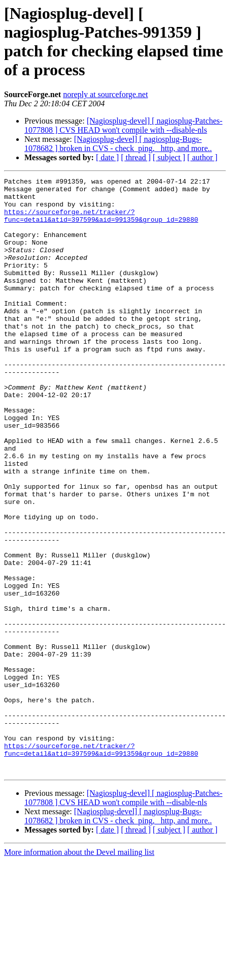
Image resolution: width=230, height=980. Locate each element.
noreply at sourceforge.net (105, 94)
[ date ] (107, 157)
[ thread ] (136, 157)
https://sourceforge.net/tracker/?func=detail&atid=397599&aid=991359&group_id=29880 (101, 224)
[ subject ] (169, 157)
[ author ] (203, 157)
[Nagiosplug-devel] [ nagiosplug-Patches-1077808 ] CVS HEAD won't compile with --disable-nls (123, 125)
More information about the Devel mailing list (79, 971)
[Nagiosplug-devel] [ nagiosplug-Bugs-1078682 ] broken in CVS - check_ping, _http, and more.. (118, 144)
